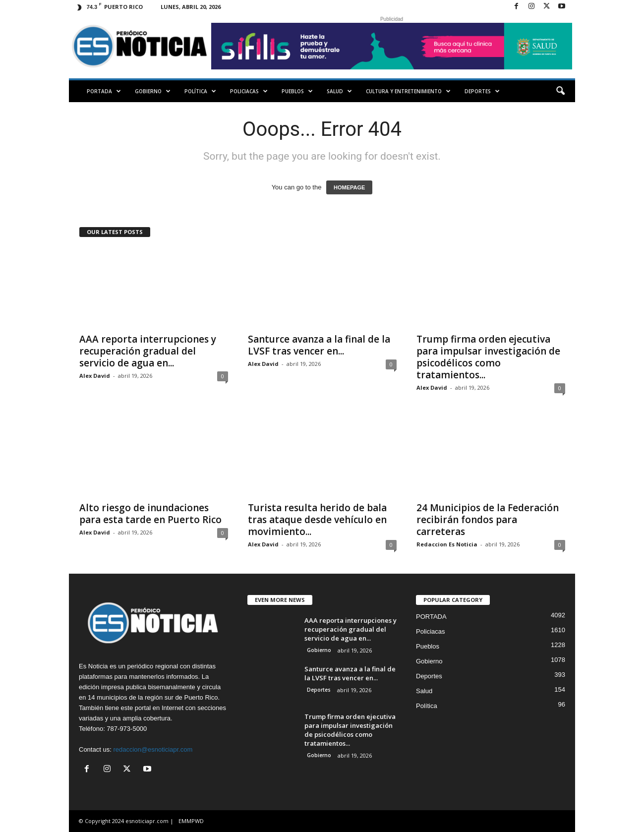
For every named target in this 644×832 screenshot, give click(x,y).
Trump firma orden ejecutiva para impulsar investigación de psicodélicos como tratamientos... (488, 357)
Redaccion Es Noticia (447, 544)
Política (200, 91)
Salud (339, 91)
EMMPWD (191, 821)
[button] (560, 91)
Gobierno (153, 91)
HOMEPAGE (349, 187)
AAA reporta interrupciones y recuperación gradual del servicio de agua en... (148, 351)
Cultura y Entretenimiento (408, 91)
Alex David (95, 376)
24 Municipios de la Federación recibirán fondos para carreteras (488, 520)
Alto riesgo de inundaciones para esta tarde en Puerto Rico (150, 514)
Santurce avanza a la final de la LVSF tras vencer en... (319, 345)
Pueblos (297, 91)
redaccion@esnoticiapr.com (153, 749)
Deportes (482, 91)
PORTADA (104, 91)
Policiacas (249, 91)
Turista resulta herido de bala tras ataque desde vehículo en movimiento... (317, 520)
